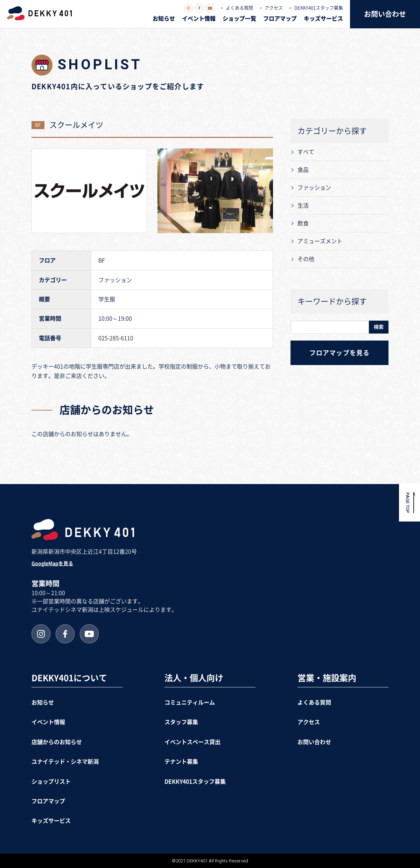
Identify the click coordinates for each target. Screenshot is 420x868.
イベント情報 (199, 19)
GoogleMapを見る (52, 563)
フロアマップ (280, 19)
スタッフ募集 (181, 722)
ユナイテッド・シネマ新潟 (65, 762)
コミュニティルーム (190, 702)
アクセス (274, 8)
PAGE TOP (408, 502)
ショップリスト (51, 782)
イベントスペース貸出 (192, 742)
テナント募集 (181, 762)
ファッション (314, 188)
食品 (303, 170)
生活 (303, 205)
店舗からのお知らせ (57, 742)
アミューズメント (320, 241)
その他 (306, 259)
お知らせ (164, 19)
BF (38, 125)
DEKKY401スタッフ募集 (319, 8)
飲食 (303, 223)
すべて (306, 152)
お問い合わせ (385, 14)
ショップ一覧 (239, 19)
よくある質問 (239, 8)
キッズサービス (323, 19)
